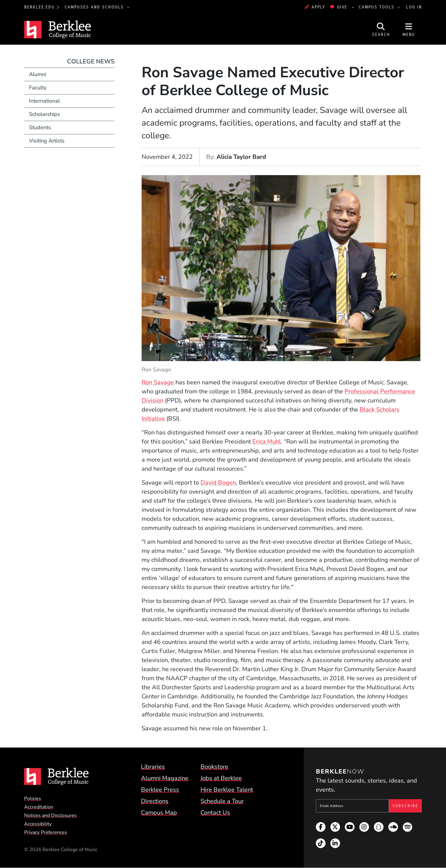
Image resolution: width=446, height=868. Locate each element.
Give (339, 7)
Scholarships (45, 114)
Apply (315, 7)
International (44, 101)
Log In (414, 7)
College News (91, 61)
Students (40, 127)
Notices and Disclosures (50, 815)
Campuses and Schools (95, 7)
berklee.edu (40, 7)
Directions (155, 801)
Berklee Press (160, 790)
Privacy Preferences (46, 832)
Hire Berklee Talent (227, 790)
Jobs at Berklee (221, 778)
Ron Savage (158, 382)
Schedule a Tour (222, 801)
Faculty (38, 88)
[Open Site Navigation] (409, 30)
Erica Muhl (267, 442)
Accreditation (39, 807)
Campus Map (159, 813)
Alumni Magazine (165, 778)
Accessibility (38, 824)
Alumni (38, 74)
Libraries (153, 767)
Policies (33, 799)
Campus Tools (377, 7)
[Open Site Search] (381, 30)
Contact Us (215, 813)
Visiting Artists (47, 141)
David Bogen (218, 483)
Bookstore (214, 767)
